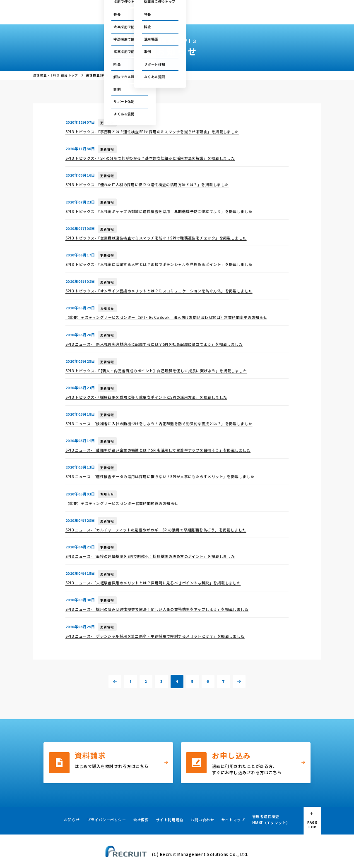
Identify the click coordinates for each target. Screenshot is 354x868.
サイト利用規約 (170, 820)
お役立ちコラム (182, 16)
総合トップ (87, 16)
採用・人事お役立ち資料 (224, 16)
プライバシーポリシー (106, 820)
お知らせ (72, 820)
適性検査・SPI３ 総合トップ (56, 75)
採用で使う (114, 16)
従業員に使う (146, 16)
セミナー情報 (232, 7)
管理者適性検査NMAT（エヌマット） (271, 820)
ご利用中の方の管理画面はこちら (152, 7)
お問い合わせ (259, 7)
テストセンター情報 (201, 7)
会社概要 (260, 16)
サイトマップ (233, 820)
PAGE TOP (312, 825)
